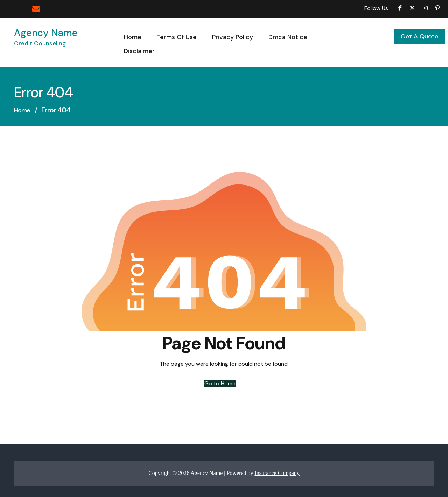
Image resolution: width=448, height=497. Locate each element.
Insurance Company (277, 473)
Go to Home (220, 383)
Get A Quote (419, 36)
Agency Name (46, 33)
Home (22, 110)
